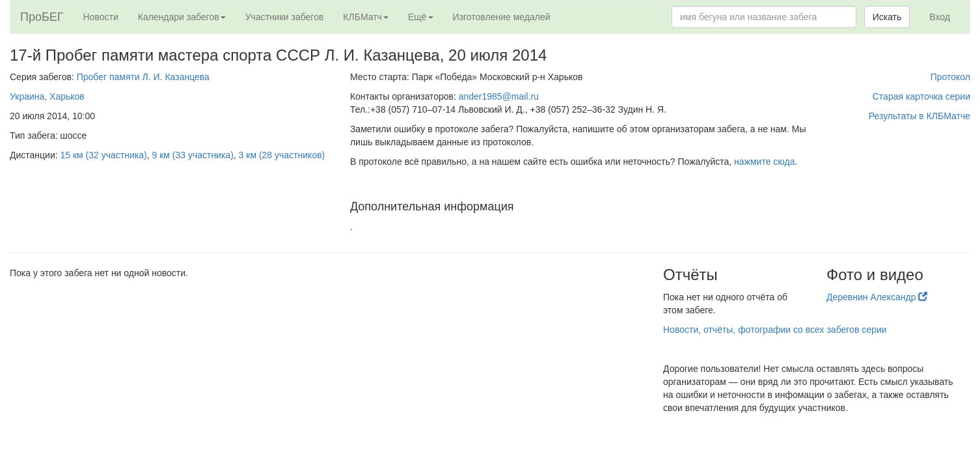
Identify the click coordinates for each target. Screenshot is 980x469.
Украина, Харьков (47, 96)
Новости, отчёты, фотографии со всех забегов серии (775, 330)
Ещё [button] (421, 17)
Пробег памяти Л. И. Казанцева (143, 77)
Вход (940, 17)
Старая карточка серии (921, 96)
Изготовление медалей (502, 17)
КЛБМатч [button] (366, 17)
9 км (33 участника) (192, 155)
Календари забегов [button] (182, 17)
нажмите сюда (764, 162)
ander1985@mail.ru (499, 96)
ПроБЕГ (42, 17)
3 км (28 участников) (282, 155)
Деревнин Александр (877, 297)
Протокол (950, 77)
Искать (887, 17)
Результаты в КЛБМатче (919, 116)
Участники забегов (285, 17)
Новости (101, 17)
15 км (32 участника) (104, 155)
